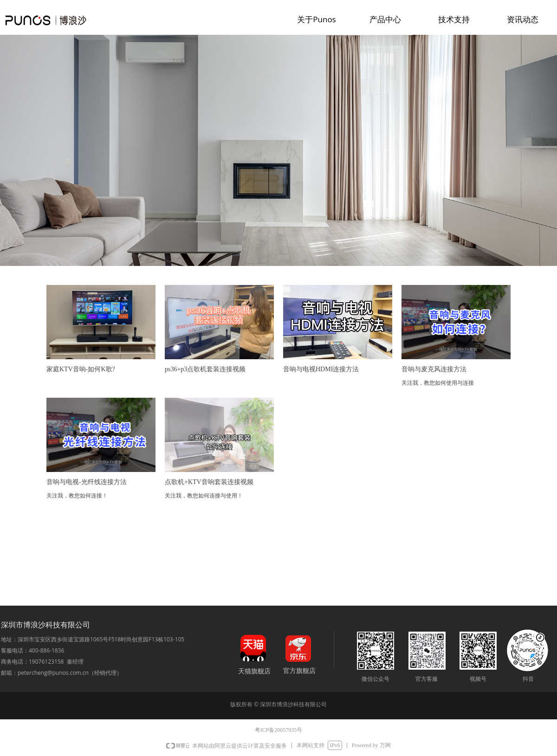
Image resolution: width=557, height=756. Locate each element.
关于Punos (316, 19)
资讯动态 (523, 19)
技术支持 (454, 19)
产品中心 (385, 19)
